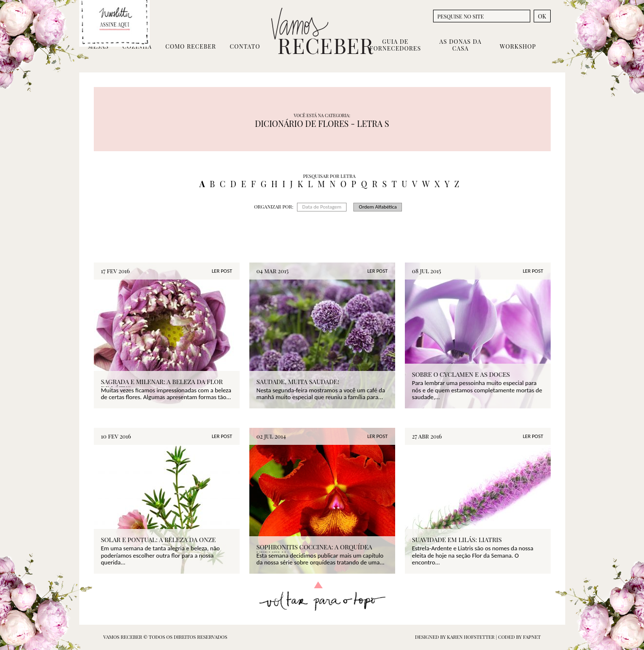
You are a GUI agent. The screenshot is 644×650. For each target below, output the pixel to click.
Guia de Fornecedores (396, 45)
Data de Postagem (322, 207)
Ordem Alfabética (378, 207)
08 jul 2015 (427, 271)
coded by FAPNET (520, 637)
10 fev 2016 (116, 436)
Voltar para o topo (322, 596)
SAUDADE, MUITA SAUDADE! (298, 381)
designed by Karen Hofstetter (455, 637)
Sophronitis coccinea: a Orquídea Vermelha (314, 550)
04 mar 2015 (273, 271)
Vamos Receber (322, 31)
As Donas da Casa (461, 45)
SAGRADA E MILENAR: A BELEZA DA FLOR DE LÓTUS (162, 385)
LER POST (222, 271)
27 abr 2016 (427, 436)
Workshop (518, 46)
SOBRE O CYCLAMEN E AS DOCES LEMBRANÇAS (461, 378)
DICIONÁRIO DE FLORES (302, 123)
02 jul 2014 (271, 436)
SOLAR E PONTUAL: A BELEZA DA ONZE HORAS (158, 543)
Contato (245, 46)
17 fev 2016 (116, 271)
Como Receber (191, 46)
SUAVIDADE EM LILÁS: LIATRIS (457, 539)
